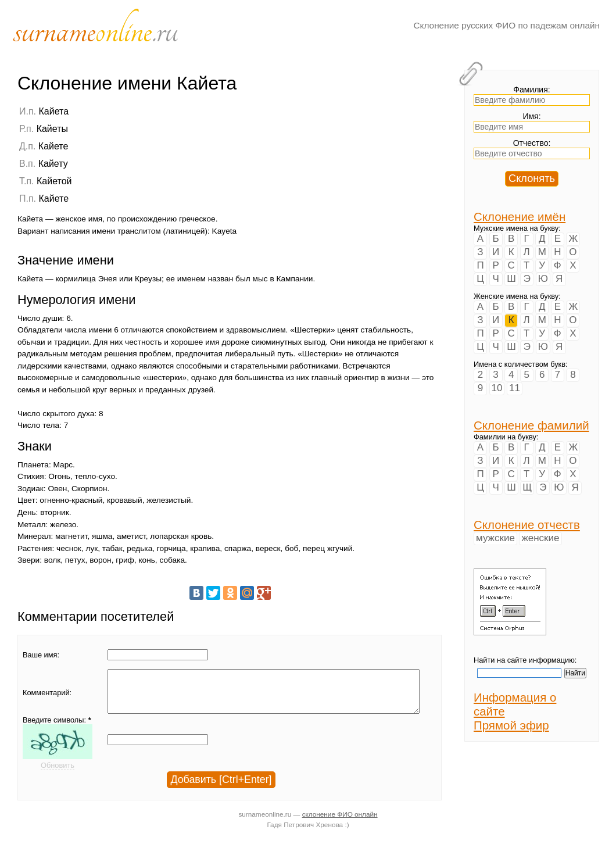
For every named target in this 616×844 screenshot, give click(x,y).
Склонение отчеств (527, 525)
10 (497, 388)
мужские (495, 538)
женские (540, 538)
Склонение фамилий (531, 425)
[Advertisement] (369, 178)
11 (515, 388)
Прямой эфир (511, 725)
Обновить (58, 774)
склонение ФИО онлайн (340, 823)
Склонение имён (520, 217)
